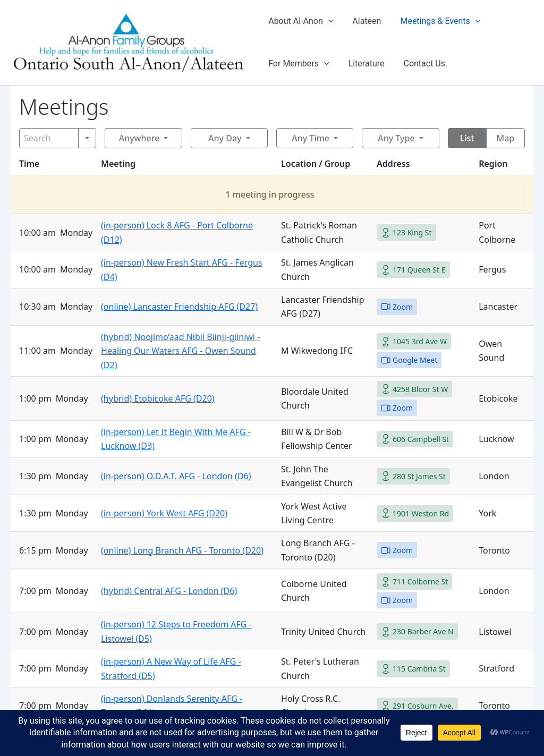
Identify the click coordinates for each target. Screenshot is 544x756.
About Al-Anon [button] (301, 21)
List (467, 138)
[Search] (49, 138)
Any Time (311, 138)
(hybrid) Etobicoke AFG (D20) (158, 398)
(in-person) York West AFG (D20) (164, 513)
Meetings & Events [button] (436, 21)
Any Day (225, 138)
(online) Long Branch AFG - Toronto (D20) (182, 550)
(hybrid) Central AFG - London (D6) (169, 591)
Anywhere (139, 138)
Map (506, 138)
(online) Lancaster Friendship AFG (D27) (179, 307)
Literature (364, 63)
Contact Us (420, 63)
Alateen (364, 21)
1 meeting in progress (270, 194)
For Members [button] (299, 64)
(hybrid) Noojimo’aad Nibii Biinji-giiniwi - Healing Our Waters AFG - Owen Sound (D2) (180, 351)
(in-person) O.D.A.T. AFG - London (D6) (176, 476)
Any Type (396, 138)
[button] (328, 21)
